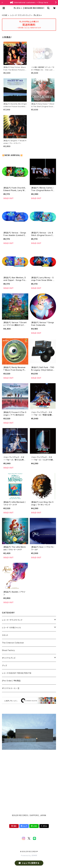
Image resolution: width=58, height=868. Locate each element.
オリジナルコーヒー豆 (11, 688)
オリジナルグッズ (9, 658)
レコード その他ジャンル (12, 628)
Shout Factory (8, 650)
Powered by (29, 856)
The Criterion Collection (13, 643)
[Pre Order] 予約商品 (11, 681)
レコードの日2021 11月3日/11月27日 (17, 673)
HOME (5, 15)
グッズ (4, 665)
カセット (5, 635)
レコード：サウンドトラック (20, 15)
